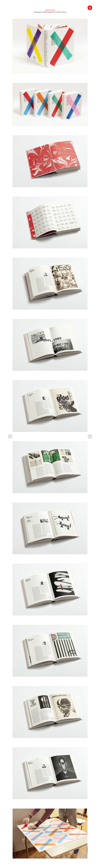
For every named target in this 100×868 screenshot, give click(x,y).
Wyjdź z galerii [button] (90, 8)
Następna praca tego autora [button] (90, 436)
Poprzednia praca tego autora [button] (10, 436)
